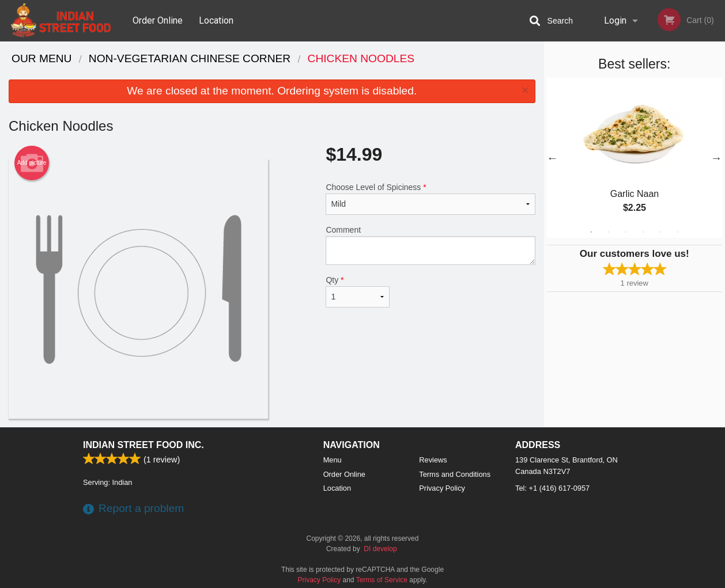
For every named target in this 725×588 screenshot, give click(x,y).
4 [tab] (643, 232)
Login (615, 20)
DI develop (380, 549)
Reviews (433, 460)
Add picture (32, 163)
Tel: (552, 488)
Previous (553, 158)
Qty (357, 291)
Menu (333, 460)
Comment (430, 245)
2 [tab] (609, 232)
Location (216, 20)
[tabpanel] (635, 158)
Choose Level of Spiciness (430, 199)
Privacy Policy (442, 488)
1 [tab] (591, 232)
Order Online (158, 20)
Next (716, 158)
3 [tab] (626, 232)
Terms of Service (382, 580)
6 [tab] (678, 232)
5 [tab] (660, 232)
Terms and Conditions (455, 474)
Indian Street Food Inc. (144, 445)
